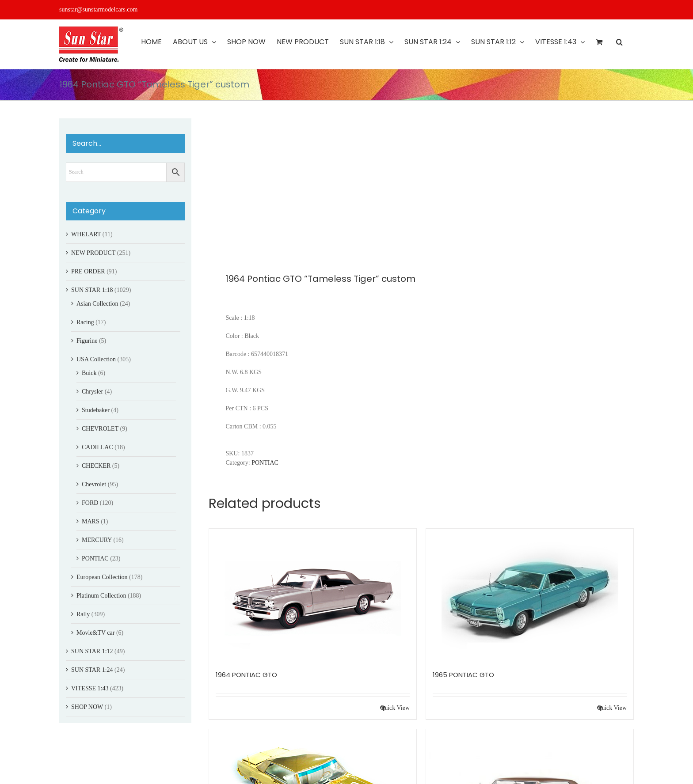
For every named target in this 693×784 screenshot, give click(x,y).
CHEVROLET (100, 429)
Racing (85, 322)
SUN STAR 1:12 (92, 651)
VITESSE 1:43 (90, 688)
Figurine (87, 341)
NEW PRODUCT (93, 253)
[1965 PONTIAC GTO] (530, 595)
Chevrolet (94, 484)
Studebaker (96, 410)
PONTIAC (265, 463)
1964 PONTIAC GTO (246, 675)
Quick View (395, 708)
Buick (89, 373)
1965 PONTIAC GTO (463, 675)
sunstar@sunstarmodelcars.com (98, 9)
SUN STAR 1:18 (92, 290)
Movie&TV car (95, 633)
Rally (83, 614)
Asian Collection (97, 304)
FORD (90, 503)
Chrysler (92, 392)
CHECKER (96, 466)
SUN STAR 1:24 (92, 670)
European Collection (102, 577)
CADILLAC (97, 447)
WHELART (86, 234)
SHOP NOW (87, 707)
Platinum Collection (101, 596)
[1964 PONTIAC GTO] (313, 595)
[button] (619, 42)
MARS (91, 521)
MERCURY (97, 540)
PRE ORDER (88, 271)
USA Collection (96, 359)
